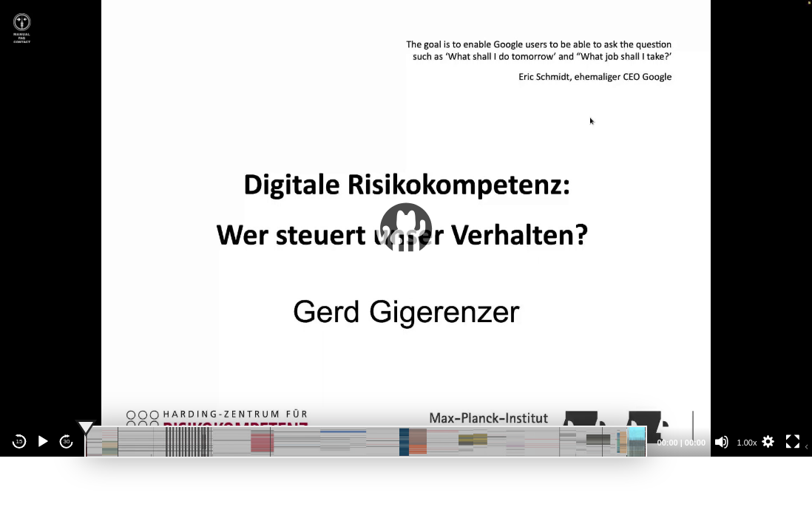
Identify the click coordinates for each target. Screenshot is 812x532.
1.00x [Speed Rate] (747, 443)
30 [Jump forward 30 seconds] (67, 441)
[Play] (43, 442)
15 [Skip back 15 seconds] (20, 441)
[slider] (366, 442)
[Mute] (722, 442)
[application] (406, 228)
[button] (406, 228)
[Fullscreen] (793, 442)
